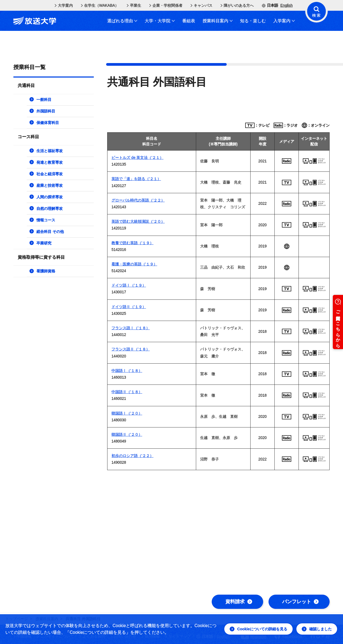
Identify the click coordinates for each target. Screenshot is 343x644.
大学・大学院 (160, 21)
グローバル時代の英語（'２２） (138, 200)
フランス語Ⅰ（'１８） (131, 328)
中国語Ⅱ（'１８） (127, 392)
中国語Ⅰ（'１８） (127, 371)
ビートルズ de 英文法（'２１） (137, 158)
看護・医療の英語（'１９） (134, 264)
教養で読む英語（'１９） (133, 243)
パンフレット (300, 602)
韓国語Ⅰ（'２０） (127, 413)
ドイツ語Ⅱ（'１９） (129, 307)
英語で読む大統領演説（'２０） (138, 221)
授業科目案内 (218, 21)
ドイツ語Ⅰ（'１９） (129, 285)
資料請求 (239, 602)
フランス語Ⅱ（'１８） (131, 349)
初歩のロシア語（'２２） (133, 456)
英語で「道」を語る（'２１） (136, 179)
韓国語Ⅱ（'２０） (127, 434)
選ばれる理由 (122, 21)
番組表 (189, 21)
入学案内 (284, 21)
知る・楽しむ (253, 21)
